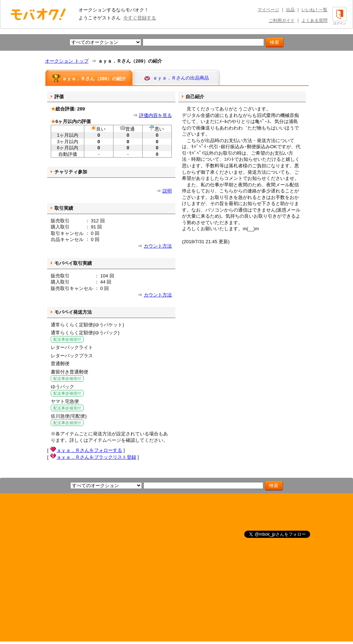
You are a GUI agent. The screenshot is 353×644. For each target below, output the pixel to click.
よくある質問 (314, 21)
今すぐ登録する (140, 18)
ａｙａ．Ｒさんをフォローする (89, 450)
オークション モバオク (38, 14)
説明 (167, 191)
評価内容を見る (155, 115)
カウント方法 (158, 246)
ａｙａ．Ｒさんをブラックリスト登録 (96, 457)
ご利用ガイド (282, 21)
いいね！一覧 (314, 10)
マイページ (268, 10)
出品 (290, 10)
